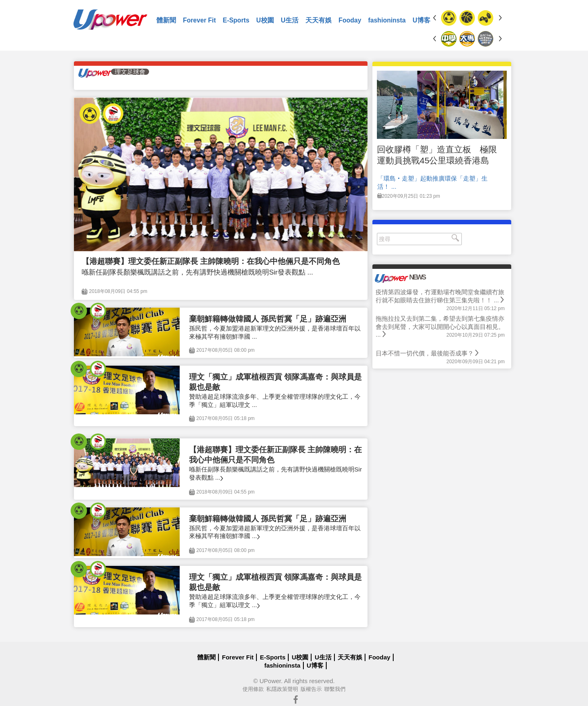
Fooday (350, 20)
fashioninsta (387, 20)
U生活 (290, 20)
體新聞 (166, 20)
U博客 (421, 20)
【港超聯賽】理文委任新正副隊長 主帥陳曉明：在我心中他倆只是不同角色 (211, 261)
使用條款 (253, 689)
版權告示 (311, 689)
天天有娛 (318, 20)
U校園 (265, 20)
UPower (270, 681)
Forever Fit (199, 20)
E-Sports (236, 20)
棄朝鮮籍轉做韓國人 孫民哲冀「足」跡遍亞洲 (268, 319)
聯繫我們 (335, 689)
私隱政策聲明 (282, 689)
